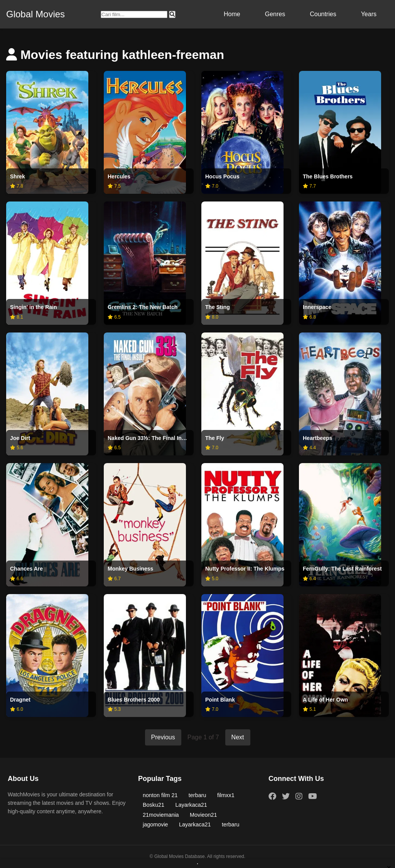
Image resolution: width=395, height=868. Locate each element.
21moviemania (161, 815)
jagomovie (155, 824)
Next (238, 737)
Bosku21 (154, 805)
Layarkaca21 (191, 805)
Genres (275, 14)
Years (369, 14)
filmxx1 (226, 795)
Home (232, 14)
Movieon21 (203, 815)
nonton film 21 (160, 795)
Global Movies (35, 14)
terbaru (197, 795)
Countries (323, 14)
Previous (163, 737)
